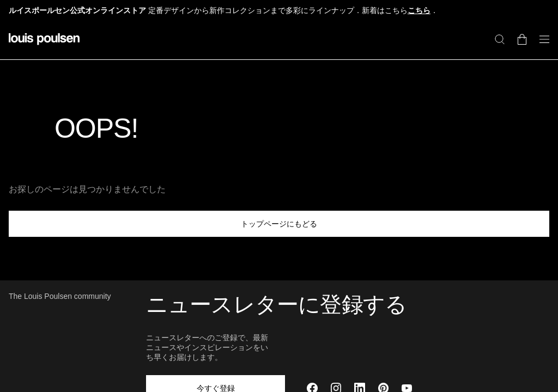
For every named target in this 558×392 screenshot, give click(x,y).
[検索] (500, 39)
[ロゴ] (44, 45)
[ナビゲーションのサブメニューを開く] (541, 45)
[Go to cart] (522, 39)
